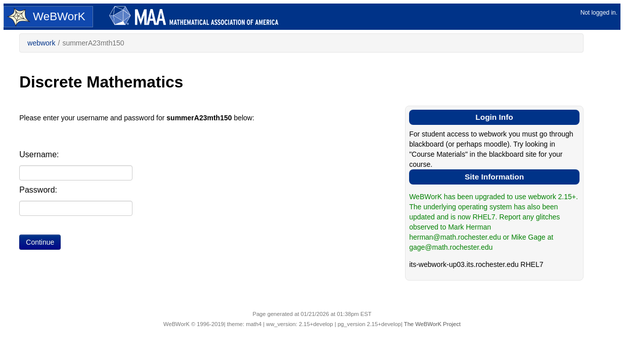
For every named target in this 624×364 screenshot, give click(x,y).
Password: (38, 190)
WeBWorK (46, 17)
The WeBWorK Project (432, 324)
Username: (39, 154)
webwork (41, 43)
